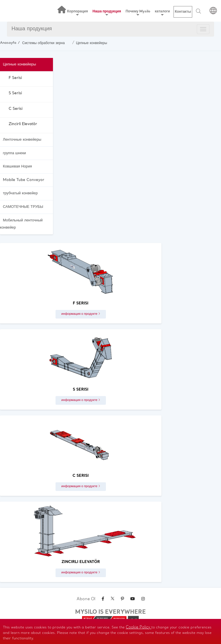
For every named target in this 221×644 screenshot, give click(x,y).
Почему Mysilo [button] (138, 13)
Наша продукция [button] (107, 13)
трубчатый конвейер (20, 193)
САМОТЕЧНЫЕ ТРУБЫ (23, 207)
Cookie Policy (139, 627)
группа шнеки (14, 153)
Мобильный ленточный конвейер (21, 224)
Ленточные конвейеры (22, 140)
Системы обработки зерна (43, 43)
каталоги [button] (162, 13)
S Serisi (15, 93)
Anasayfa (8, 43)
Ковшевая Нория (17, 166)
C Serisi (16, 109)
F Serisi (15, 78)
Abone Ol (86, 599)
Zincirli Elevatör (23, 124)
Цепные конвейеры (92, 43)
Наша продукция (32, 29)
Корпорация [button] (77, 13)
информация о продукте (81, 314)
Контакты (183, 12)
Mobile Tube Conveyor (24, 180)
